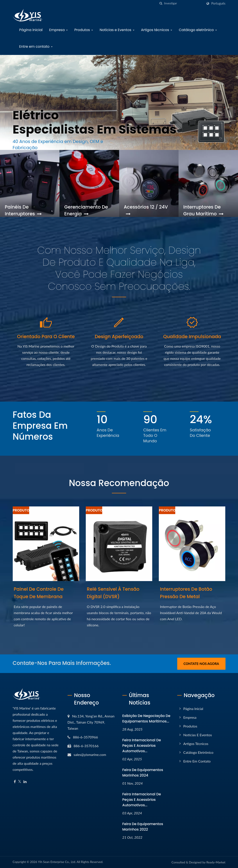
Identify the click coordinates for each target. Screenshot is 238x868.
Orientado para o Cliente (46, 336)
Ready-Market (216, 862)
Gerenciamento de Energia (86, 210)
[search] (161, 3)
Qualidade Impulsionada (192, 336)
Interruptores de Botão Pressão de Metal (186, 593)
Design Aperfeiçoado (119, 336)
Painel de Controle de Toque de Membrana (39, 593)
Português (218, 4)
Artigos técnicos (157, 30)
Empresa (58, 30)
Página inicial (31, 30)
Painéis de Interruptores (23, 210)
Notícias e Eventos (117, 30)
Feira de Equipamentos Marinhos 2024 (143, 773)
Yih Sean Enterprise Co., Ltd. (57, 862)
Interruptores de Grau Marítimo (203, 210)
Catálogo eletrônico (198, 30)
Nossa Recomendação (119, 483)
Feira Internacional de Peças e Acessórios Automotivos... (142, 746)
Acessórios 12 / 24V (146, 210)
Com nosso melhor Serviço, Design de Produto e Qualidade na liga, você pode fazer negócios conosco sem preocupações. (119, 268)
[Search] (184, 3)
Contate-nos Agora (201, 664)
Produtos (84, 30)
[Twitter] (20, 782)
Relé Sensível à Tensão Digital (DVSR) (113, 593)
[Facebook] (15, 782)
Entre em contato (36, 47)
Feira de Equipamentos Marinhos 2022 (143, 827)
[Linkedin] (25, 782)
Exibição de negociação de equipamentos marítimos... (146, 719)
